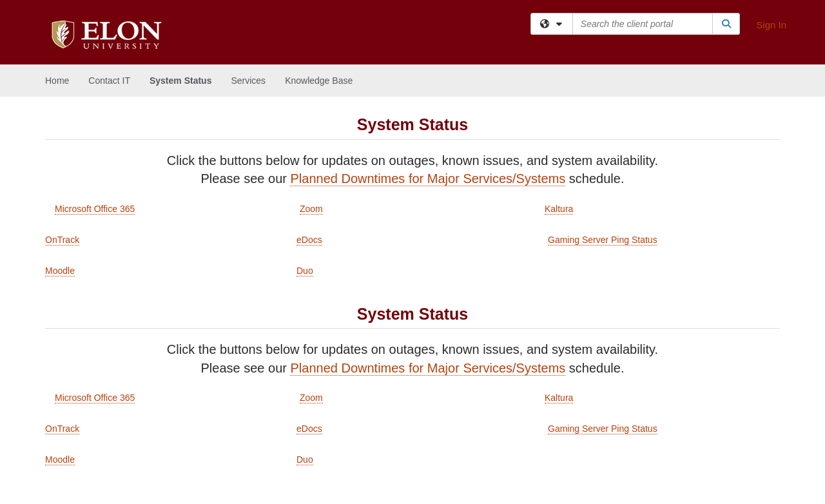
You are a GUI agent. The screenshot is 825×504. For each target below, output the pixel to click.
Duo (305, 271)
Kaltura (559, 209)
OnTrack (62, 240)
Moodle (60, 271)
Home (57, 81)
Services (248, 81)
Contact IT (109, 81)
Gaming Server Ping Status (603, 240)
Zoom (311, 209)
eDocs (309, 240)
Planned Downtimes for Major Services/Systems (428, 179)
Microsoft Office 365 (95, 209)
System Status (180, 81)
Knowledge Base (319, 81)
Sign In (771, 25)
